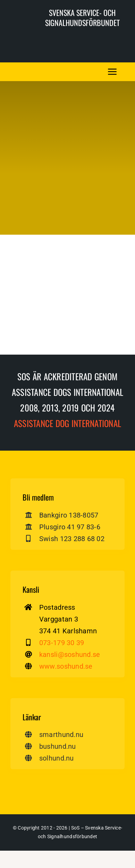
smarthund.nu (61, 735)
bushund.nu (58, 746)
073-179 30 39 (62, 643)
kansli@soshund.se (70, 654)
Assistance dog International (67, 423)
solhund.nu (57, 758)
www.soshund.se (66, 666)
